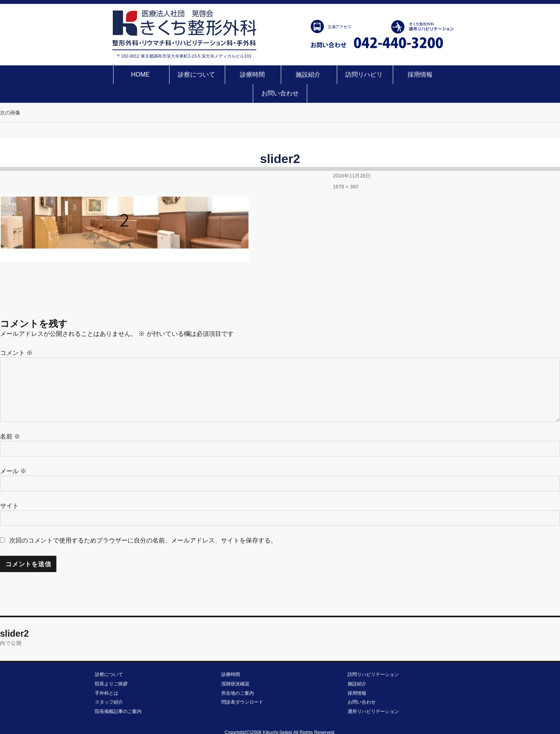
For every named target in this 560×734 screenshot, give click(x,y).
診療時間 (226, 75)
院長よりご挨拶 (111, 665)
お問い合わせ (443, 75)
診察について (172, 75)
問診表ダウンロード (242, 683)
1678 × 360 (346, 168)
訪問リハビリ (334, 75)
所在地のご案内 (238, 674)
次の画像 (10, 94)
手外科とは (107, 674)
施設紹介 (280, 75)
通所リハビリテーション (373, 693)
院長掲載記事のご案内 (118, 693)
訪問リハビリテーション (373, 656)
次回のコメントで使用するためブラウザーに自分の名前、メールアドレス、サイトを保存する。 (143, 522)
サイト (9, 487)
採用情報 (388, 75)
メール (13, 452)
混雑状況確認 (235, 665)
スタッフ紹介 (109, 683)
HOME (117, 75)
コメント (16, 334)
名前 (10, 418)
